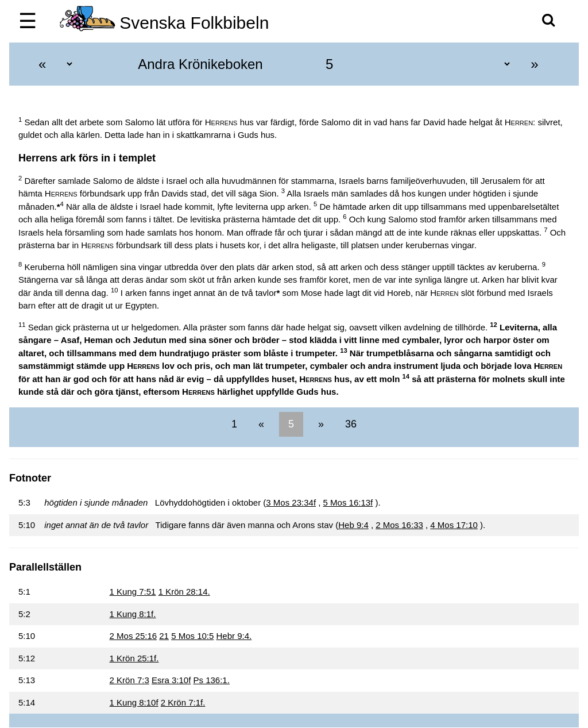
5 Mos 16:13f (348, 502)
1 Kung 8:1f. (133, 614)
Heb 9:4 (353, 525)
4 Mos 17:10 (454, 525)
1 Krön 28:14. (184, 592)
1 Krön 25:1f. (134, 658)
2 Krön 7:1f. (183, 702)
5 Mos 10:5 (192, 636)
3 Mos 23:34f (291, 502)
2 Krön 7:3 (129, 680)
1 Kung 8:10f (134, 702)
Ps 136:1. (211, 680)
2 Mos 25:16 (134, 636)
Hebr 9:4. (234, 636)
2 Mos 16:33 (399, 525)
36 (349, 424)
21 (164, 636)
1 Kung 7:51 (133, 592)
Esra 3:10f (171, 680)
